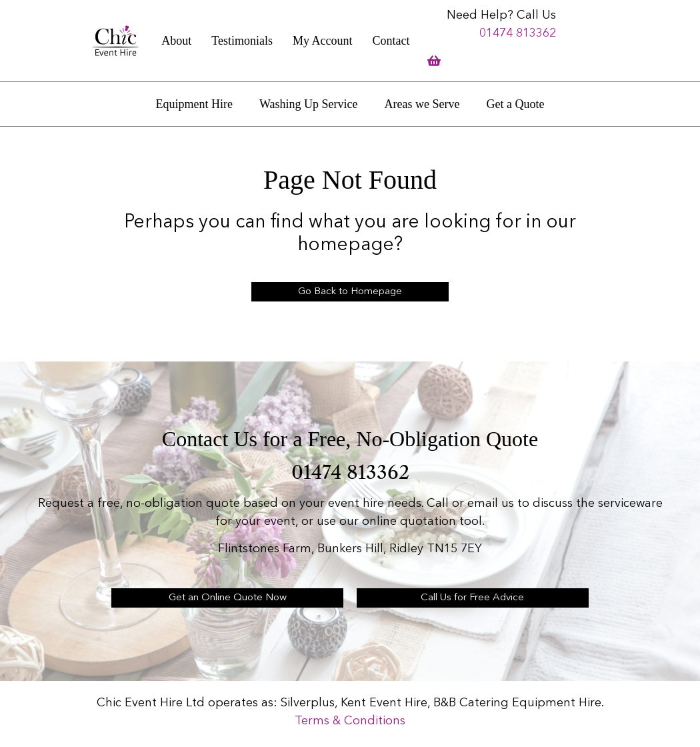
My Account (323, 41)
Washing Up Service (309, 104)
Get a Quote (515, 104)
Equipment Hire (194, 104)
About (176, 41)
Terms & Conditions (350, 721)
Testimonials (242, 41)
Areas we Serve (422, 104)
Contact (391, 41)
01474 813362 (518, 33)
